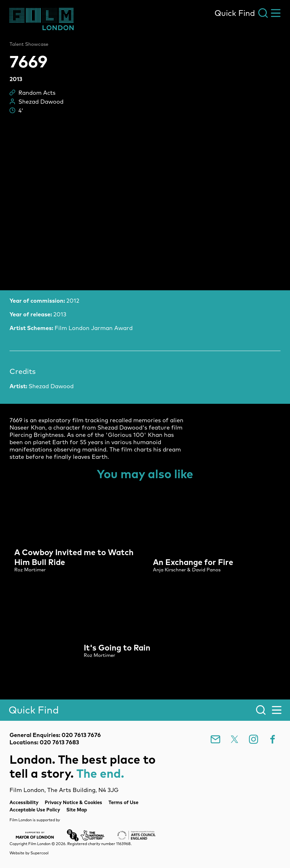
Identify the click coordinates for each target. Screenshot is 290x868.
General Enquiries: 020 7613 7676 (55, 735)
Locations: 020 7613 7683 (44, 742)
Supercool (40, 853)
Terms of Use (123, 802)
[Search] (145, 710)
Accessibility (24, 802)
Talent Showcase (29, 44)
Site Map (77, 810)
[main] (145, 355)
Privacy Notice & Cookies (73, 802)
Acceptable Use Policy (35, 810)
